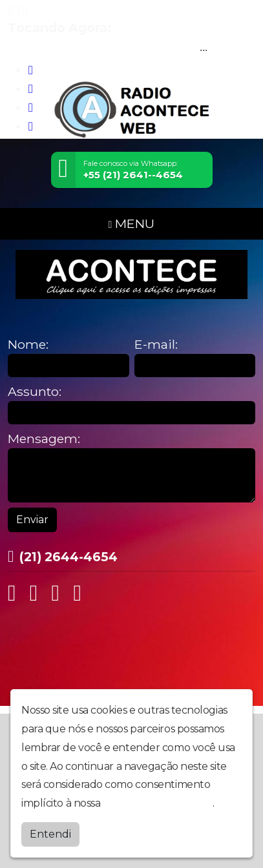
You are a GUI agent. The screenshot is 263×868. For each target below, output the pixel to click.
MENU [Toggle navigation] (132, 223)
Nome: (28, 345)
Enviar (32, 520)
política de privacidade (158, 802)
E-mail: (156, 345)
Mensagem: (44, 439)
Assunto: (35, 392)
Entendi (50, 833)
